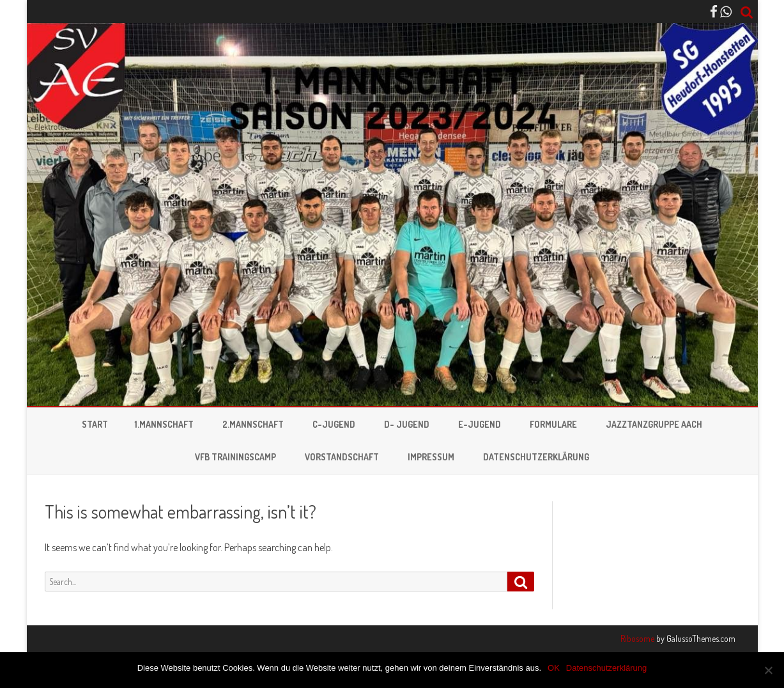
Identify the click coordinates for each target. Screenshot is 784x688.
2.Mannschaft (253, 424)
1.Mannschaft (164, 424)
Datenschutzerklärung (536, 457)
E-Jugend (480, 424)
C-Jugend (334, 424)
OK (554, 668)
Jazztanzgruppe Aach (654, 424)
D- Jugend (407, 424)
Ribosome (637, 638)
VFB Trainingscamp (235, 457)
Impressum (431, 457)
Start (95, 424)
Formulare (553, 424)
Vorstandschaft (342, 457)
